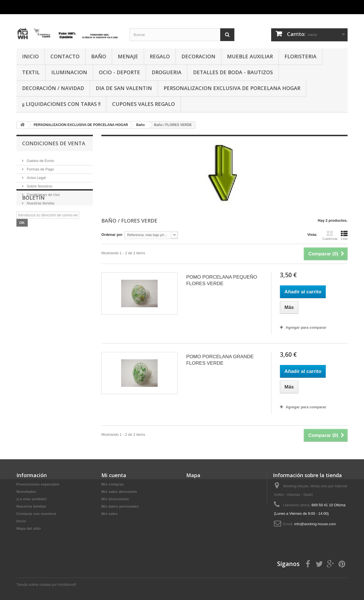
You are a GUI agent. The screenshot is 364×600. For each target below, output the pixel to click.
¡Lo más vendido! (32, 499)
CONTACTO (65, 56)
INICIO (30, 56)
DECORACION (198, 56)
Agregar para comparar (306, 327)
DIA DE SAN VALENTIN (124, 88)
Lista (344, 235)
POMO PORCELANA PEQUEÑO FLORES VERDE (222, 280)
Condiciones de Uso (43, 192)
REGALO (160, 56)
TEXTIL (31, 72)
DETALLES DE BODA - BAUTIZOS (233, 72)
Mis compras (113, 484)
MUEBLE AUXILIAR (250, 56)
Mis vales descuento (119, 492)
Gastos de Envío (40, 158)
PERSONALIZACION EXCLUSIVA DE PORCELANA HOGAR (232, 88)
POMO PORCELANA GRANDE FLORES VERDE (220, 360)
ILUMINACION (69, 72)
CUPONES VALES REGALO (144, 104)
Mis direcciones (115, 499)
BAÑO (99, 56)
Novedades (26, 492)
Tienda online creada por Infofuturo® (46, 585)
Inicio (21, 521)
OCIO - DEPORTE (119, 72)
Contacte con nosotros (37, 514)
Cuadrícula (330, 235)
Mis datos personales (120, 506)
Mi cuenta (114, 475)
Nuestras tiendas (40, 201)
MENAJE (128, 56)
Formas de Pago (40, 167)
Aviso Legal (36, 175)
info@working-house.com (315, 524)
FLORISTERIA (300, 56)
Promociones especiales (38, 484)
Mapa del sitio (29, 529)
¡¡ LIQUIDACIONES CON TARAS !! (61, 104)
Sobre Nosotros (39, 184)
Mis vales (110, 514)
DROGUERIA (167, 72)
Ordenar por (112, 235)
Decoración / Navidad (53, 88)
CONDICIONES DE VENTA (54, 143)
